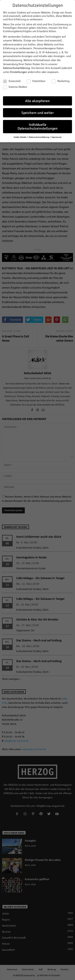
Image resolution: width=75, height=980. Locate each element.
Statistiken (36, 81)
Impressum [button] (56, 137)
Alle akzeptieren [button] (37, 101)
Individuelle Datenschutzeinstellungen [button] (38, 127)
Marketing (60, 81)
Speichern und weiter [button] (37, 113)
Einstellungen (19, 72)
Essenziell (12, 81)
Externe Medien (15, 87)
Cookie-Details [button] (20, 137)
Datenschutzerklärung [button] (39, 137)
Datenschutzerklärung (16, 68)
